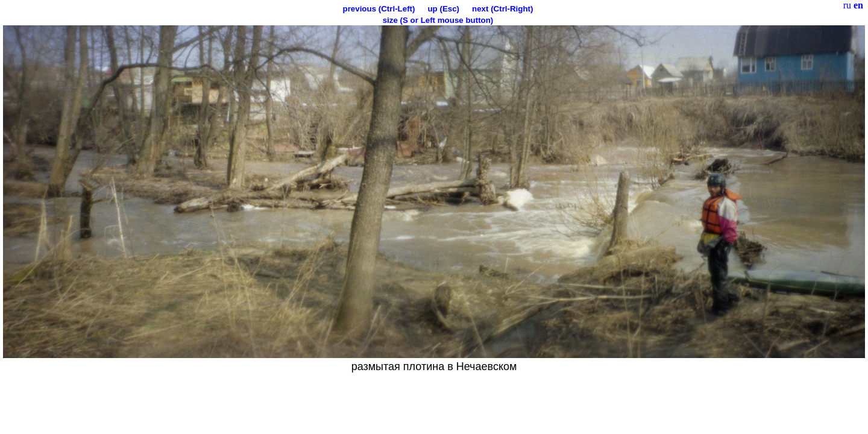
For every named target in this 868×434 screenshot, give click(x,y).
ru (847, 5)
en (858, 5)
